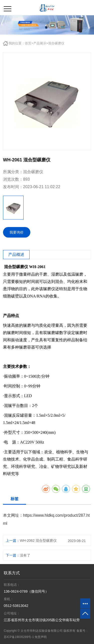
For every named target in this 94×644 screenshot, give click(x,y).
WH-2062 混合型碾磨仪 (38, 541)
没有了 (25, 555)
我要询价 (17, 232)
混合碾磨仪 (56, 43)
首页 (28, 43)
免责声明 (41, 637)
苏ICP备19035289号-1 (19, 637)
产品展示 (40, 43)
